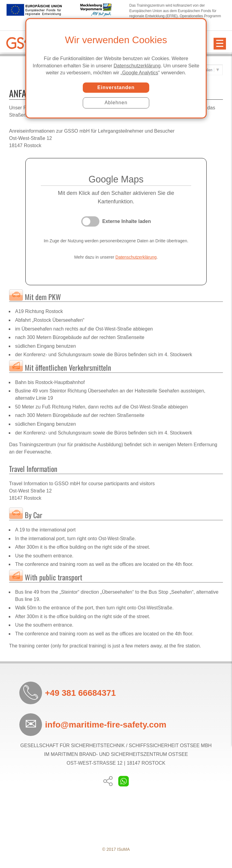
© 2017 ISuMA (116, 849)
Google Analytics (140, 73)
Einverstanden (116, 87)
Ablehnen (116, 103)
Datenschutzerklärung (137, 66)
